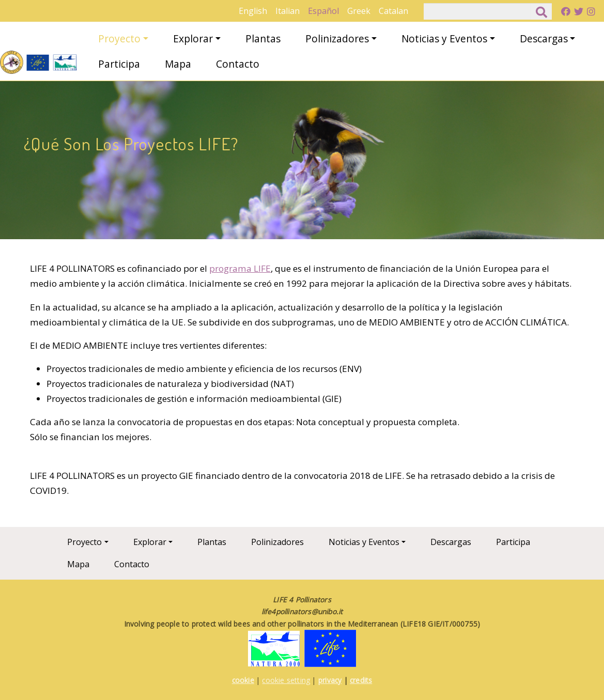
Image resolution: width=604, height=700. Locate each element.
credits (361, 680)
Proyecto (119, 38)
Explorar (193, 38)
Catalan (393, 11)
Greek (359, 11)
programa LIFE (240, 268)
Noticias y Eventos (444, 38)
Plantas (263, 38)
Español (323, 11)
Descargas (544, 38)
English (253, 11)
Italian (288, 11)
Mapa (178, 64)
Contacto (238, 64)
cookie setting (286, 680)
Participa (119, 64)
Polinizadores (337, 38)
